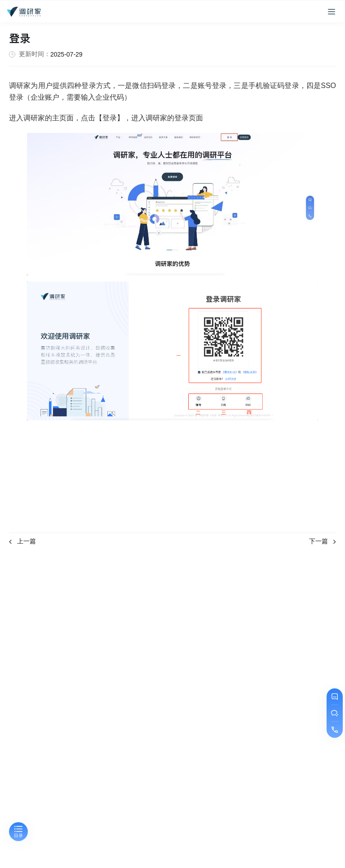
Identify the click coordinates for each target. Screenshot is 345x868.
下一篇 (323, 541)
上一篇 (22, 541)
